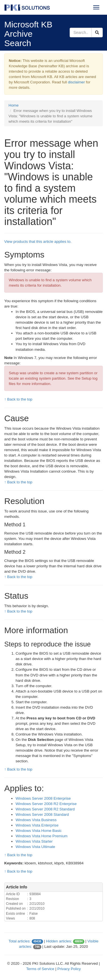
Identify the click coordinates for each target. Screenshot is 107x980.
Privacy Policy (69, 969)
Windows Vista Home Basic (39, 831)
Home (14, 105)
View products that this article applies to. (38, 242)
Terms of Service (40, 969)
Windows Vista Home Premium (41, 836)
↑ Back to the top (18, 399)
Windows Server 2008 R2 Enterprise (46, 804)
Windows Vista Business (36, 820)
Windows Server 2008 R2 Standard (45, 809)
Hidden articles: (59, 941)
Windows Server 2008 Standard (42, 814)
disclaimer (76, 82)
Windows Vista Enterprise (37, 825)
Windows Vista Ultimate (35, 847)
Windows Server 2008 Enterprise (43, 798)
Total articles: (20, 941)
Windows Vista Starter (34, 841)
